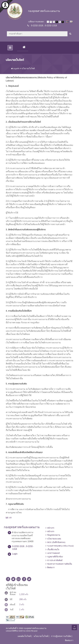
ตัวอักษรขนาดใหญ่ (54, 22)
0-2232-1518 (37, 26)
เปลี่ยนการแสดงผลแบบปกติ (60, 22)
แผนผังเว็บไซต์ (24, 636)
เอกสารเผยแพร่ (54, 553)
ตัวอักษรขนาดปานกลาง (51, 22)
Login (15, 554)
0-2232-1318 (51, 26)
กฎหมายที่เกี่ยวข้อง (55, 557)
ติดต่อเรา (51, 567)
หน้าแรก (51, 528)
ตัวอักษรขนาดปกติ (48, 22)
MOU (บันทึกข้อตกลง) (56, 542)
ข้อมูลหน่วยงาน (54, 535)
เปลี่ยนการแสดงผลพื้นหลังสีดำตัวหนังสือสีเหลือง (63, 22)
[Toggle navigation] (10, 48)
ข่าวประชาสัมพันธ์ (55, 560)
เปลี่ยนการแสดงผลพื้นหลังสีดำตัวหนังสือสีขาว (57, 22)
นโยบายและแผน (54, 539)
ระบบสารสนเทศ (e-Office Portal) (60, 546)
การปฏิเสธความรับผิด (61, 636)
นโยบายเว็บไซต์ (41, 636)
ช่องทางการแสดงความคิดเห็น (60, 564)
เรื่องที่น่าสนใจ (53, 550)
